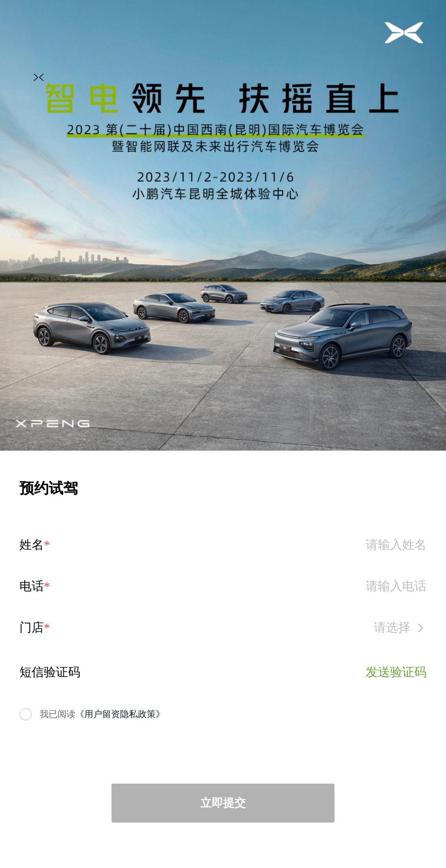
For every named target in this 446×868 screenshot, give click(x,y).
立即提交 (223, 803)
